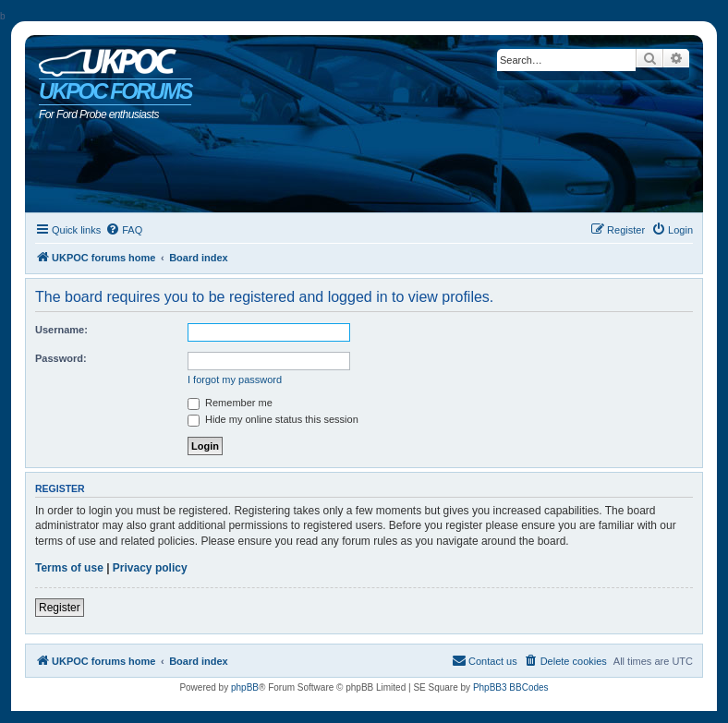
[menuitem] (124, 230)
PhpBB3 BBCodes (511, 687)
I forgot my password (235, 380)
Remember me (230, 403)
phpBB (245, 687)
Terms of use (69, 568)
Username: (61, 330)
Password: (61, 358)
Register (60, 608)
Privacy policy (150, 568)
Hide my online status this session (273, 419)
